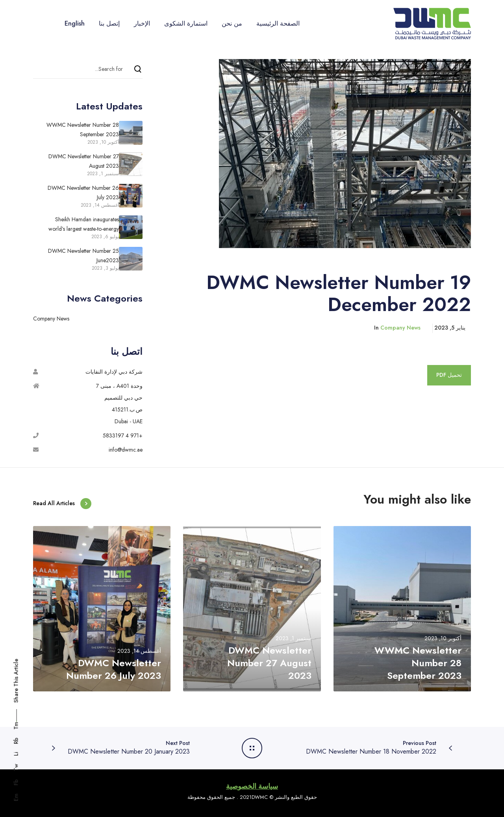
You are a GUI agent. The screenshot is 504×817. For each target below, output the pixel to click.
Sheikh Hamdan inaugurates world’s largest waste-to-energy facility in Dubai (84, 225)
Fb (16, 782)
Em (16, 797)
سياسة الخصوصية (252, 786)
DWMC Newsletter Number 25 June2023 (83, 256)
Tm (16, 726)
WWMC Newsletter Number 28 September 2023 (83, 130)
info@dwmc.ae (126, 450)
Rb (16, 741)
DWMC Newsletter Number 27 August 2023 (84, 161)
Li (16, 754)
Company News (400, 328)
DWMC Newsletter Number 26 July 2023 (83, 193)
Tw (16, 768)
